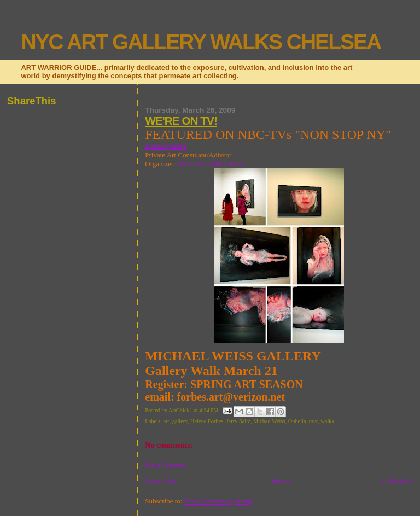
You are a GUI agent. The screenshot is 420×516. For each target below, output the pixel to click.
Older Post (398, 481)
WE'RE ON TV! (181, 121)
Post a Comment (166, 465)
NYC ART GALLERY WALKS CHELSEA (201, 42)
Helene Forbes (165, 146)
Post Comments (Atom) (218, 501)
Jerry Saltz (238, 421)
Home (281, 481)
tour (313, 421)
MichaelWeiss (269, 421)
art (166, 421)
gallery (180, 421)
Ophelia (297, 421)
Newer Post (161, 481)
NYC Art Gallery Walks (211, 164)
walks (327, 421)
